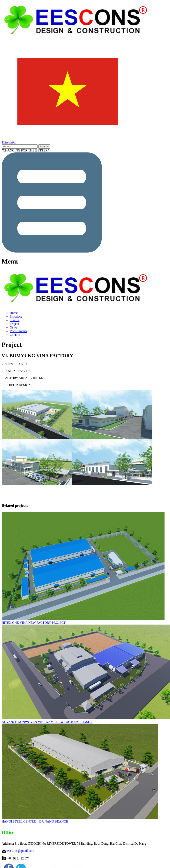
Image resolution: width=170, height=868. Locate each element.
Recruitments (18, 331)
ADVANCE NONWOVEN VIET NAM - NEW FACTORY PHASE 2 (47, 722)
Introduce (16, 316)
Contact (15, 335)
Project (14, 324)
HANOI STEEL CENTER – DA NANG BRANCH (35, 821)
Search (44, 146)
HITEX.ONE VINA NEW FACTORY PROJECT (34, 623)
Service (15, 320)
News (13, 327)
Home (14, 313)
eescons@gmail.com (21, 851)
